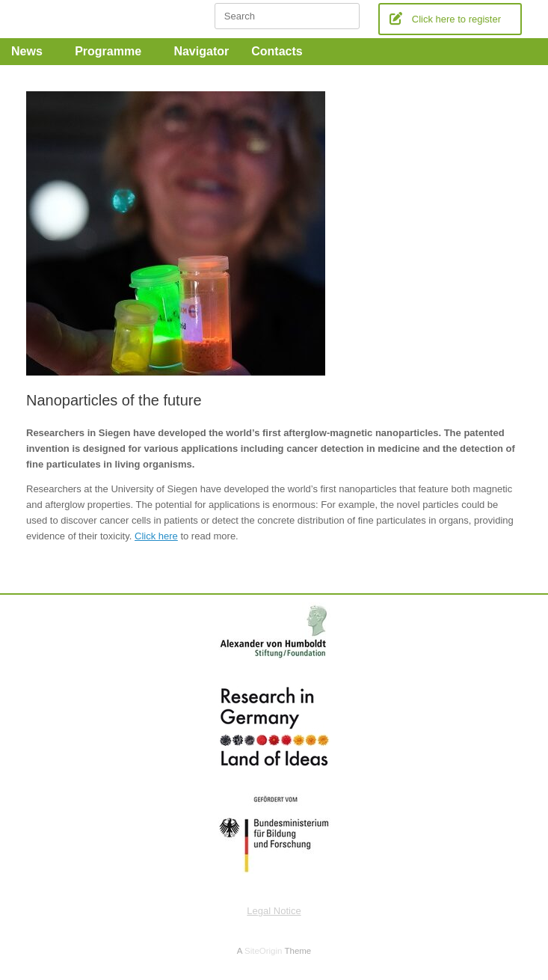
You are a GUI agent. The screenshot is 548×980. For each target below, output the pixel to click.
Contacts (282, 51)
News (32, 51)
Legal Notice (274, 911)
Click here (156, 536)
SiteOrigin (264, 951)
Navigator (201, 51)
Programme (113, 51)
